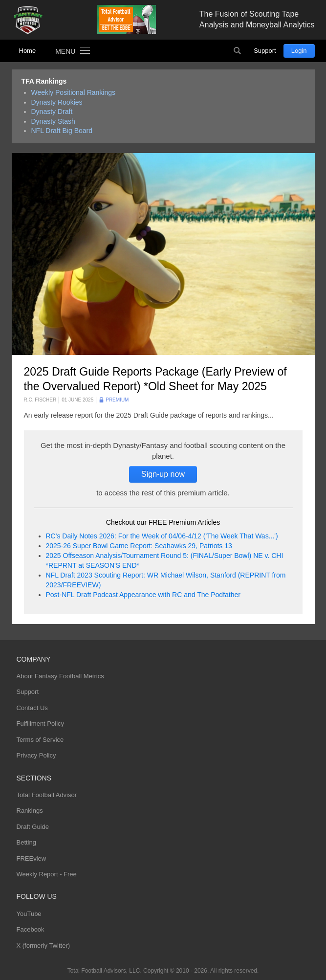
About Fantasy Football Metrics (60, 676)
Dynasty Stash (53, 121)
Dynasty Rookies (57, 102)
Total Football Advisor (47, 795)
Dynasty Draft (52, 111)
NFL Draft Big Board (62, 131)
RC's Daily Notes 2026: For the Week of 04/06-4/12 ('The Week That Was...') (162, 536)
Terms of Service (40, 740)
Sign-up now (163, 474)
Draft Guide (33, 827)
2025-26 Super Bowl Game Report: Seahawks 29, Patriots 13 (139, 546)
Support (265, 51)
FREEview (32, 858)
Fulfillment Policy (41, 724)
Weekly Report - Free (47, 874)
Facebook (31, 929)
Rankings (30, 811)
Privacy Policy (36, 755)
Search (237, 51)
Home (28, 51)
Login (299, 51)
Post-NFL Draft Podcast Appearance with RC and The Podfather (143, 595)
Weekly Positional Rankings (74, 92)
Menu (65, 51)
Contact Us (32, 708)
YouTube (29, 914)
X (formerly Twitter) (43, 946)
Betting (26, 842)
